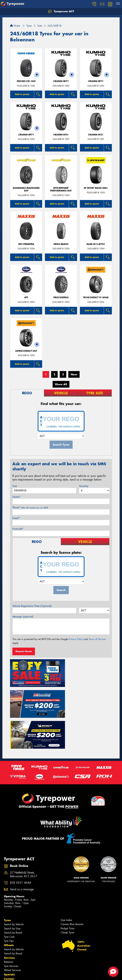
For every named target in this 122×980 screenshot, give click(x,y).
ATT (26, 297)
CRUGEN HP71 (61, 81)
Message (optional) (23, 617)
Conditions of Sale (42, 975)
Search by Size (12, 892)
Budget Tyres (68, 892)
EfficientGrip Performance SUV (61, 189)
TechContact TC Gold (96, 297)
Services (9, 921)
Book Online (12, 947)
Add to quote (22, 94)
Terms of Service (97, 639)
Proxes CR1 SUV (26, 81)
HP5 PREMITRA (26, 244)
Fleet (7, 951)
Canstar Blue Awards (72, 888)
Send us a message (22, 853)
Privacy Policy (76, 639)
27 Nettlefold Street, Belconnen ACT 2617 (24, 838)
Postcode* (18, 529)
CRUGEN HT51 (61, 135)
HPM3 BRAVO (61, 244)
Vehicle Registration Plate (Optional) (32, 606)
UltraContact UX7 (26, 351)
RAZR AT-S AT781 (96, 244)
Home (15, 26)
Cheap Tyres (67, 896)
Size (15, 486)
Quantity (84, 486)
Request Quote (24, 651)
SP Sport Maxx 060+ (96, 188)
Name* (16, 497)
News (8, 955)
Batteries (8, 926)
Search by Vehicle (14, 888)
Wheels (9, 909)
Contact (9, 942)
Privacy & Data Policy (23, 975)
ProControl (61, 297)
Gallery (9, 960)
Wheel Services (12, 934)
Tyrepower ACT (61, 11)
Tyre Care (9, 901)
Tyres (7, 884)
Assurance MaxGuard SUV (26, 189)
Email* (16, 518)
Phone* (30, 508)
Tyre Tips (9, 905)
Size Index (66, 884)
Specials (9, 938)
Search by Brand (13, 896)
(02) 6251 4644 (20, 847)
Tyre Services (11, 930)
